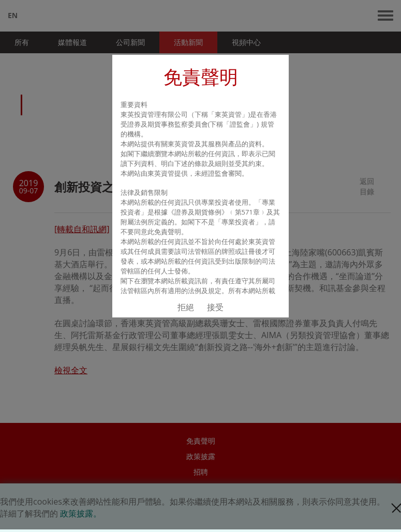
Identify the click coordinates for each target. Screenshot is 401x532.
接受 (215, 307)
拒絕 (186, 307)
